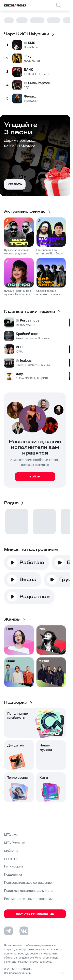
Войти (35, 477)
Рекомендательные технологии (28, 899)
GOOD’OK (11, 859)
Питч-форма (14, 866)
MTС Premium (15, 843)
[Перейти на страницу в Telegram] (9, 931)
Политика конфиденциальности (28, 891)
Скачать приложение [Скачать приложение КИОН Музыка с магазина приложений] (35, 914)
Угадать (15, 184)
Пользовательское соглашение (28, 883)
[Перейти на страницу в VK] (24, 931)
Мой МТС (11, 851)
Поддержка (13, 875)
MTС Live (11, 835)
